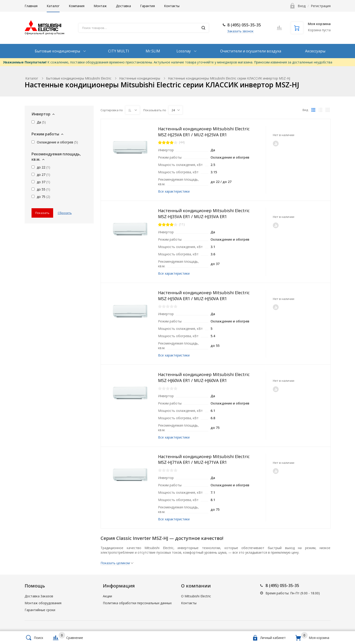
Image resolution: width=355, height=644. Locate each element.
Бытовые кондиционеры (58, 51)
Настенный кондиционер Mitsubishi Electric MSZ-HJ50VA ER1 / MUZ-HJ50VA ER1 (204, 296)
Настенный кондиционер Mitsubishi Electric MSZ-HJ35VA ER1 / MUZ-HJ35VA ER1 (204, 214)
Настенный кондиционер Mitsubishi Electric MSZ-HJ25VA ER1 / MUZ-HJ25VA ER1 (204, 132)
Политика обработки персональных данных (137, 603)
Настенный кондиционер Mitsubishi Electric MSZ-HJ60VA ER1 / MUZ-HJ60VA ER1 (204, 377)
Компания (77, 6)
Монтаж (100, 6)
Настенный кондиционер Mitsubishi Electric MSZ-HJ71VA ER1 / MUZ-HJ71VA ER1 (204, 459)
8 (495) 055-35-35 (244, 25)
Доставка (123, 6)
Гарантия (147, 6)
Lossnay (184, 51)
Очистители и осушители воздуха (251, 51)
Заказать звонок (240, 31)
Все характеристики (174, 191)
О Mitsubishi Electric (196, 596)
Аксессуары (315, 51)
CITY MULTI (119, 51)
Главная (31, 6)
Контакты (172, 6)
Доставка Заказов (39, 596)
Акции (107, 596)
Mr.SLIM (153, 51)
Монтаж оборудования (43, 603)
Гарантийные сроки (40, 610)
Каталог (53, 6)
